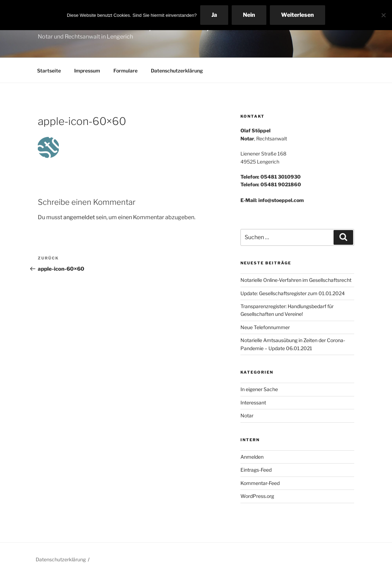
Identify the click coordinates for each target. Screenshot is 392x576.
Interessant (253, 402)
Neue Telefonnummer (265, 327)
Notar (247, 415)
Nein (249, 15)
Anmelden (252, 457)
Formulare (125, 71)
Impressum (87, 71)
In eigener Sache (259, 389)
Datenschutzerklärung (177, 71)
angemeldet (79, 217)
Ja (214, 15)
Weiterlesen (297, 15)
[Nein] (383, 15)
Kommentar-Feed (260, 483)
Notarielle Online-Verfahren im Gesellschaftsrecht (296, 280)
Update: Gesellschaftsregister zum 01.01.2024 (293, 293)
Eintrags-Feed (256, 470)
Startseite (49, 71)
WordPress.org (257, 496)
